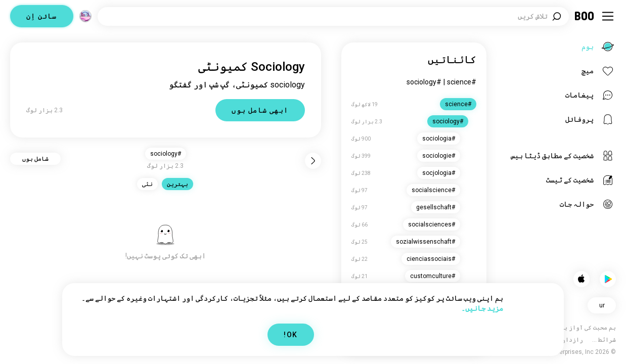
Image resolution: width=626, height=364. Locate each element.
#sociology (424, 82)
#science (462, 82)
